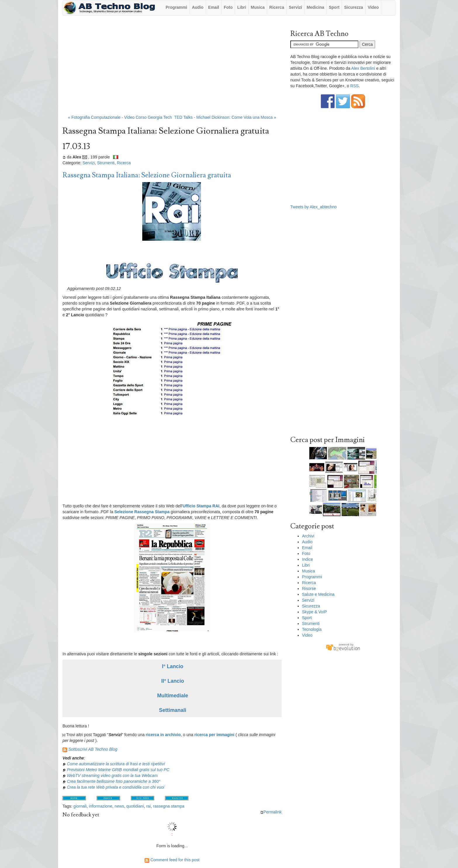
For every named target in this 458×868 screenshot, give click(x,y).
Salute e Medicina (318, 594)
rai (148, 806)
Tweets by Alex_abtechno (314, 207)
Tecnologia (312, 629)
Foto (228, 7)
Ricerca (277, 7)
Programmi (176, 7)
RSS (354, 86)
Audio (198, 7)
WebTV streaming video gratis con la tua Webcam (112, 776)
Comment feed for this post (172, 860)
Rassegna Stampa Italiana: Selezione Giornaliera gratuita (147, 175)
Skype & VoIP (315, 612)
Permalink (271, 812)
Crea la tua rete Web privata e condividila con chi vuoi (116, 787)
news (119, 806)
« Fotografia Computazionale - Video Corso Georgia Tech (120, 117)
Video (373, 7)
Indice (307, 559)
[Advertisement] (172, 68)
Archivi (308, 536)
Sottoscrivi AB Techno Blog (93, 749)
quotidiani (135, 806)
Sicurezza (354, 7)
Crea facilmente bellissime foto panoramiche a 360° (114, 781)
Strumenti (106, 163)
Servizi (295, 7)
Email (214, 7)
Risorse (309, 588)
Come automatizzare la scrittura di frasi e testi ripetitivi (116, 764)
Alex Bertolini (363, 68)
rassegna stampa (169, 806)
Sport (334, 7)
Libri (242, 7)
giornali (80, 806)
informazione (100, 806)
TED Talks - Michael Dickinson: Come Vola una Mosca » (225, 117)
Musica (258, 7)
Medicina (315, 7)
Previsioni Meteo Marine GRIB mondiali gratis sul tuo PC (118, 770)
